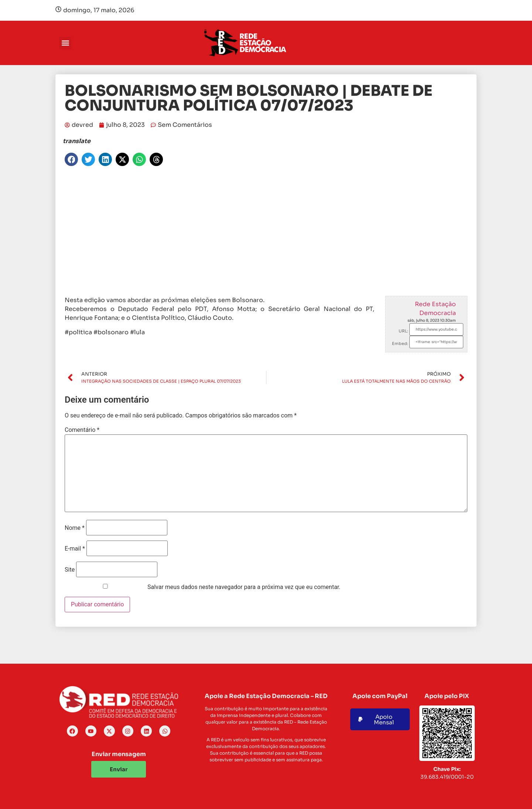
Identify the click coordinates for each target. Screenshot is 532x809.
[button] (65, 43)
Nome (75, 528)
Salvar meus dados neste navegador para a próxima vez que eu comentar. (244, 587)
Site (70, 570)
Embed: (400, 343)
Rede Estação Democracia (435, 309)
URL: (403, 331)
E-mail (75, 549)
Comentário (82, 430)
